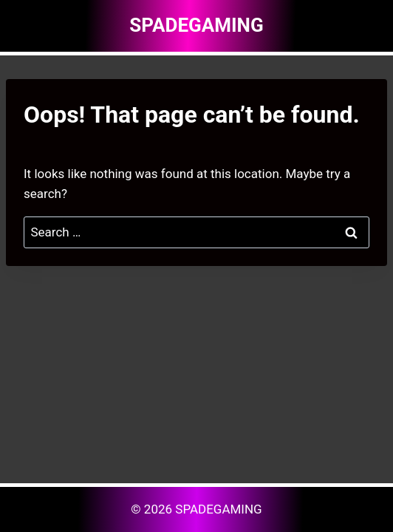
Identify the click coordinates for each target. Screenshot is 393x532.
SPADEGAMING (218, 509)
